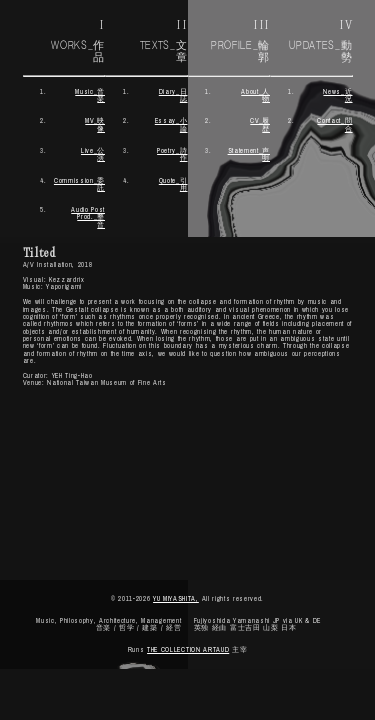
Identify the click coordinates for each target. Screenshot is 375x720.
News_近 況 (337, 95)
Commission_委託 (79, 184)
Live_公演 (93, 154)
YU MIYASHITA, (176, 598)
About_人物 (255, 95)
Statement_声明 (249, 154)
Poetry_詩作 (172, 154)
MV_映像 (95, 124)
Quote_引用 (173, 184)
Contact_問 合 (334, 124)
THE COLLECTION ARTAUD (188, 649)
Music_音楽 (90, 95)
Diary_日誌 (173, 95)
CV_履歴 (260, 124)
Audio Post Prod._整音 (88, 217)
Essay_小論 (171, 124)
